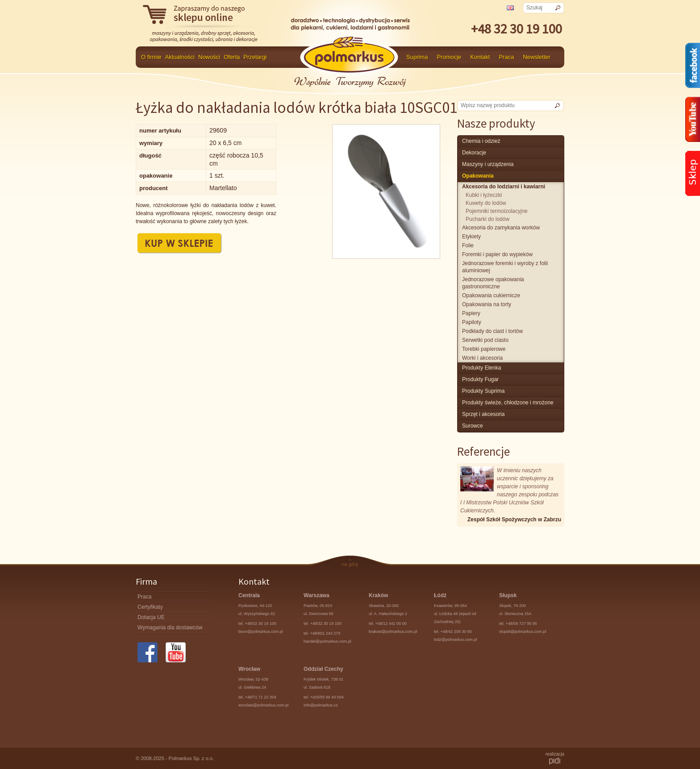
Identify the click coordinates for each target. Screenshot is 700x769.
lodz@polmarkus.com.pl (455, 640)
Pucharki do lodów (487, 219)
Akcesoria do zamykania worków (501, 228)
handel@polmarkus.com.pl (327, 641)
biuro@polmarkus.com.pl (261, 632)
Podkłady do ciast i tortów (492, 331)
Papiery (471, 313)
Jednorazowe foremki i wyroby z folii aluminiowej (505, 267)
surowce (473, 426)
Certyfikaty (150, 607)
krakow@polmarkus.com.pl (393, 632)
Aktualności (180, 57)
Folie (468, 245)
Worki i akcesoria (482, 358)
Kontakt (480, 57)
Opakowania (478, 176)
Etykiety (471, 237)
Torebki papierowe (484, 349)
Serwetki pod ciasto (485, 340)
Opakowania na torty (487, 304)
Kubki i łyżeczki (484, 195)
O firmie (151, 57)
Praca (506, 57)
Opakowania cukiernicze (491, 295)
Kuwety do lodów (486, 203)
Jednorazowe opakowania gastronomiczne (493, 283)
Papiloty (472, 322)
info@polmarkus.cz (321, 705)
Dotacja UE (151, 617)
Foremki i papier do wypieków (497, 254)
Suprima (417, 57)
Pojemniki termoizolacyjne (497, 211)
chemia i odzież (481, 141)
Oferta (232, 57)
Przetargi (255, 57)
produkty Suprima (483, 391)
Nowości (209, 57)
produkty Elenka (481, 368)
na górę (350, 564)
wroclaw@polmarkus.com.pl (263, 705)
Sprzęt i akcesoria (483, 414)
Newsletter (536, 57)
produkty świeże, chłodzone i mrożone (508, 403)
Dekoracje (474, 153)
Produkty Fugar (480, 379)
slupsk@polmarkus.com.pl (523, 632)
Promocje (449, 57)
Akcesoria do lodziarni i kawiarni (504, 187)
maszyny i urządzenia (488, 164)
